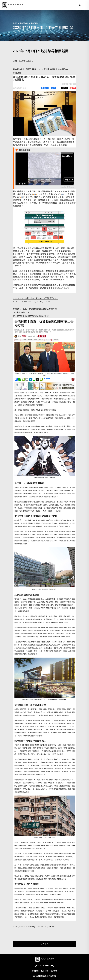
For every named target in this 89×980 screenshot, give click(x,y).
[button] (85, 5)
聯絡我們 (54, 971)
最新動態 (24, 23)
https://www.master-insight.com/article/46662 (33, 926)
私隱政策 (45, 971)
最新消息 (35, 23)
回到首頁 (45, 944)
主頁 (15, 23)
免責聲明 (35, 971)
